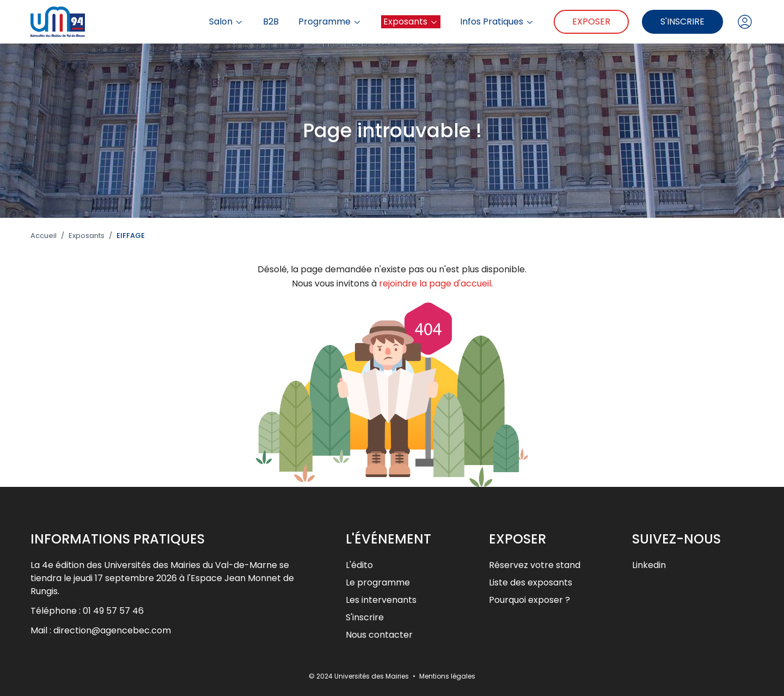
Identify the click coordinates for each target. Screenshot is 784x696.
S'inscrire (682, 22)
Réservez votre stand (535, 565)
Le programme (378, 582)
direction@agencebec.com (112, 630)
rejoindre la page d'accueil (435, 283)
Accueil (44, 236)
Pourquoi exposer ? (529, 600)
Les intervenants (381, 600)
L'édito (359, 565)
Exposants (411, 22)
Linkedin (649, 565)
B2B (271, 22)
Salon (226, 22)
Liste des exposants (531, 582)
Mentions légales (447, 676)
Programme (330, 22)
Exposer (591, 22)
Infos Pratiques (497, 22)
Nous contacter (379, 635)
